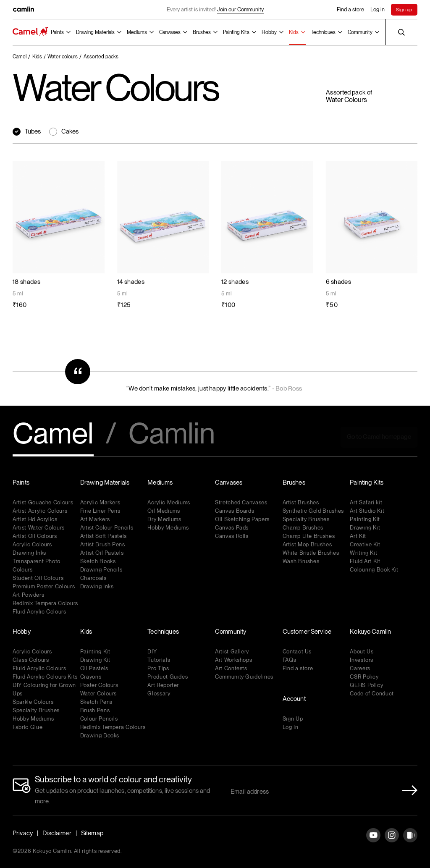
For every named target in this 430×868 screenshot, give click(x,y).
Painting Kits (236, 32)
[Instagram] (392, 842)
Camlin (172, 434)
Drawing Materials (95, 32)
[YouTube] (373, 842)
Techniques (323, 32)
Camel (53, 434)
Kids (294, 32)
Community (360, 32)
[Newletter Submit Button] (407, 790)
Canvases (170, 32)
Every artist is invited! (215, 10)
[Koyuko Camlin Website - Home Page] (30, 32)
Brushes (202, 32)
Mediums (137, 32)
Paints (57, 32)
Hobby (269, 32)
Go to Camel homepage (379, 437)
